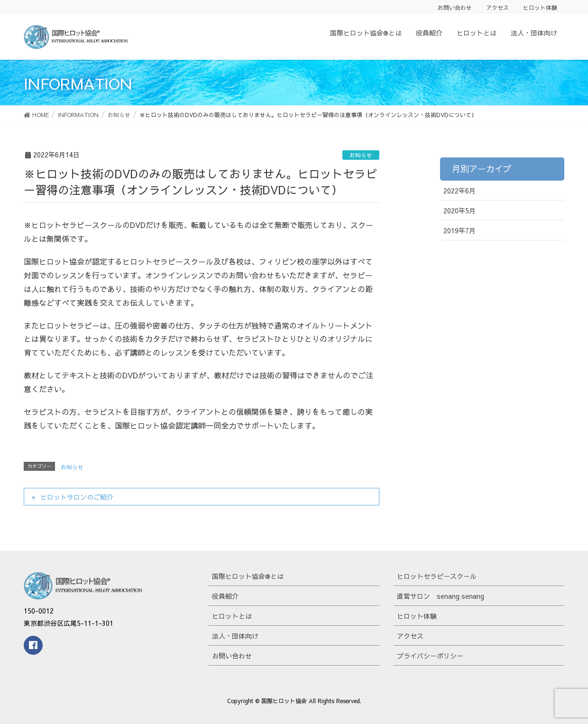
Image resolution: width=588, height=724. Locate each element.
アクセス (497, 8)
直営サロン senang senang (441, 596)
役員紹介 (225, 596)
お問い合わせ (455, 8)
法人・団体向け (235, 636)
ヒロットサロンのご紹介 (77, 497)
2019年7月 (459, 230)
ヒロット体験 (540, 8)
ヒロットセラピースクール (437, 576)
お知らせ (361, 155)
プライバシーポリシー (430, 656)
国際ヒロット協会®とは (248, 576)
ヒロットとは (232, 616)
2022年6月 (459, 191)
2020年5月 (459, 211)
